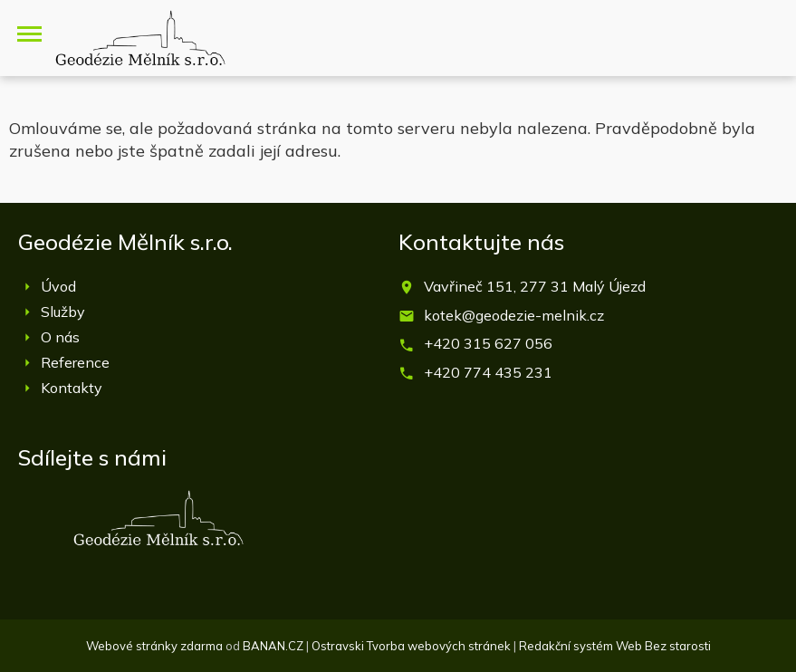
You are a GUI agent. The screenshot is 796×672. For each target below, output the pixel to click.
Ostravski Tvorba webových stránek (411, 646)
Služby (63, 312)
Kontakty (72, 388)
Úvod (58, 286)
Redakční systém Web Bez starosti (615, 646)
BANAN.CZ (273, 646)
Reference (75, 362)
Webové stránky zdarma (154, 646)
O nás (60, 337)
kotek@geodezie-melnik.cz (514, 315)
